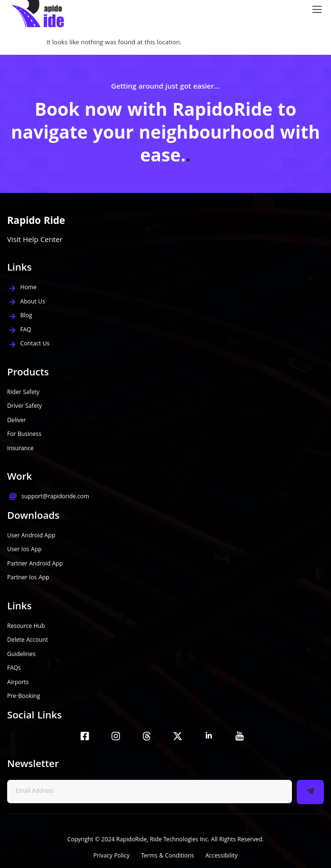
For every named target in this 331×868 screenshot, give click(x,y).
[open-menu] (315, 10)
